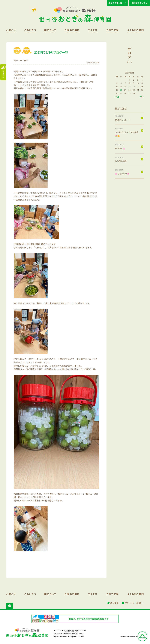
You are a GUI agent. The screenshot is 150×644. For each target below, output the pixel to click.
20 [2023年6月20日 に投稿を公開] (121, 90)
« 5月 (117, 97)
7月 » (142, 97)
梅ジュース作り (21, 61)
